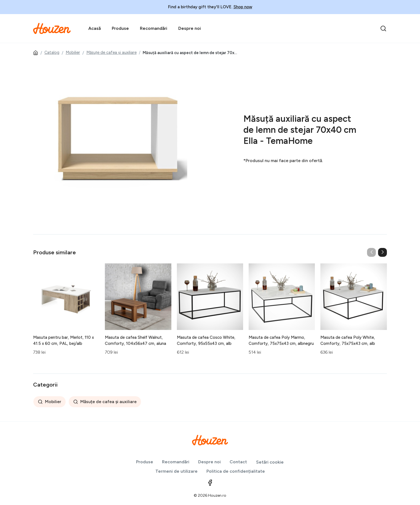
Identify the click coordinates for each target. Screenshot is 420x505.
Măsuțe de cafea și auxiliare (111, 52)
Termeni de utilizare (176, 471)
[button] (382, 252)
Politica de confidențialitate (236, 471)
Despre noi (190, 28)
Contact (238, 462)
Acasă (95, 28)
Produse (120, 28)
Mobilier (73, 52)
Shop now (243, 7)
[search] (383, 28)
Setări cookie (270, 462)
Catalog (52, 52)
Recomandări (154, 28)
